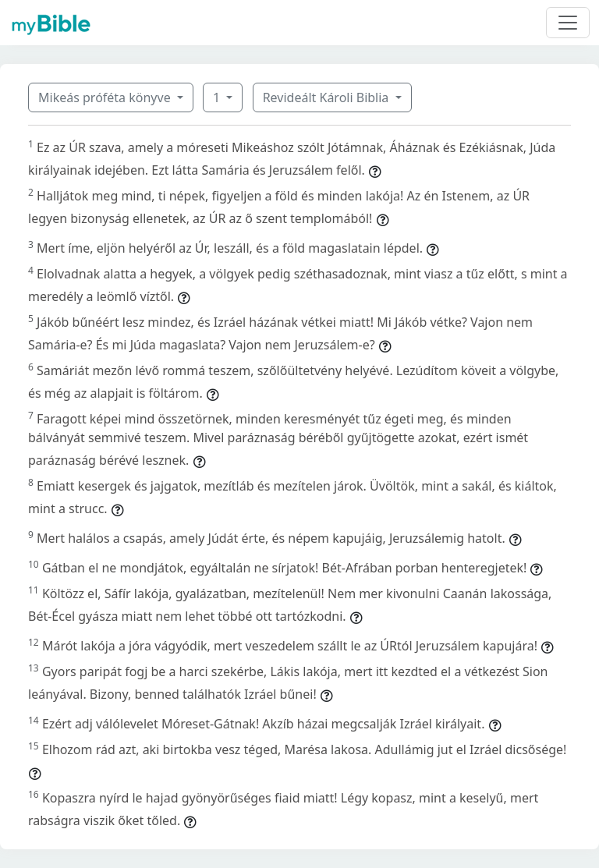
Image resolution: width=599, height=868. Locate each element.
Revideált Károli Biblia (328, 97)
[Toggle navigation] (568, 23)
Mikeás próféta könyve (106, 97)
